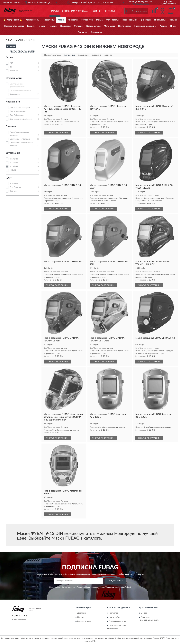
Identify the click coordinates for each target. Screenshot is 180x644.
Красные (14, 183)
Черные (13, 191)
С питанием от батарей (20, 139)
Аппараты (73, 20)
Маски (61, 20)
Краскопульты (93, 26)
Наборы (53, 26)
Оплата (81, 617)
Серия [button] (9, 57)
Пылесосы (65, 26)
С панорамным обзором (20, 91)
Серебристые (16, 187)
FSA (11, 63)
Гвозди (42, 26)
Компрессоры (32, 20)
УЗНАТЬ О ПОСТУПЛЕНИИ (57, 133)
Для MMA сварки (18, 111)
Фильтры (78, 26)
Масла (99, 20)
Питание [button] (11, 126)
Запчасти (83, 32)
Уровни (163, 26)
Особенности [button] (14, 78)
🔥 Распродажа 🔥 (13, 20)
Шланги (31, 26)
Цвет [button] (9, 178)
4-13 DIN (14, 159)
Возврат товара (84, 622)
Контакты (109, 11)
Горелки (173, 20)
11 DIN (13, 170)
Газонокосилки (129, 20)
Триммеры (146, 20)
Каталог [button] (55, 11)
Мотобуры (109, 26)
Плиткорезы (124, 26)
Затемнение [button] (13, 153)
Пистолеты (160, 20)
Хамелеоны (15, 94)
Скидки (144, 613)
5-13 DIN (14, 163)
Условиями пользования (115, 587)
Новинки (96, 11)
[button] (141, 4)
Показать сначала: (53, 55)
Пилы (173, 26)
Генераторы (49, 20)
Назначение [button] (13, 102)
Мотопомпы (112, 20)
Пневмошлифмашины (145, 26)
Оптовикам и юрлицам (75, 11)
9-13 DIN (14, 167)
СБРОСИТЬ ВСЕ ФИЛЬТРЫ (22, 51)
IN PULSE (14, 71)
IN (11, 67)
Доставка (81, 613)
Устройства (87, 20)
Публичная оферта (117, 622)
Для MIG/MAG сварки (20, 108)
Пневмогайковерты (14, 26)
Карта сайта (114, 617)
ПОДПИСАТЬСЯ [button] (116, 581)
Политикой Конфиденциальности (90, 587)
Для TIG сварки (17, 115)
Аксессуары (96, 32)
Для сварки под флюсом (21, 119)
